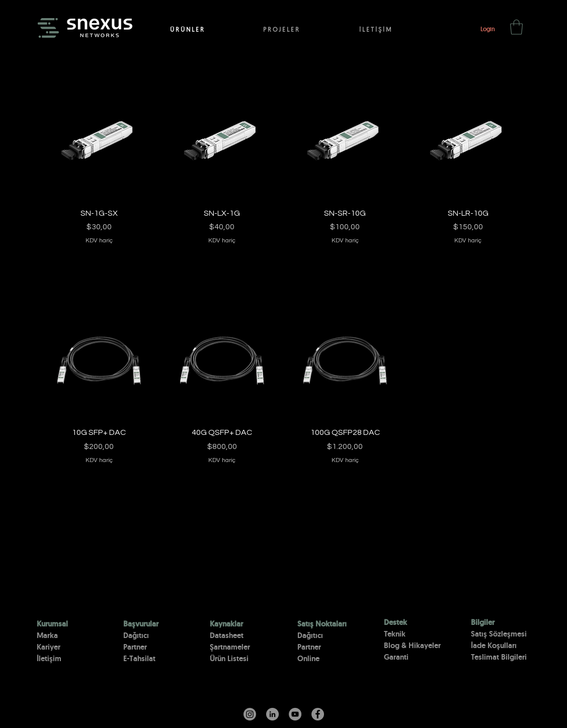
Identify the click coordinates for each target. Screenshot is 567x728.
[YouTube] (295, 714)
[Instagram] (250, 714)
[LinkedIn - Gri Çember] (272, 714)
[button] (516, 27)
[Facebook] (318, 714)
